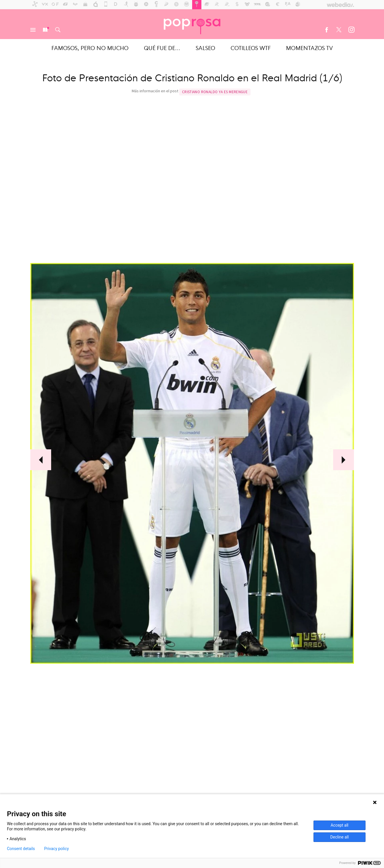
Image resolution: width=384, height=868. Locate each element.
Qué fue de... (162, 48)
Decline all (340, 837)
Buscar (58, 30)
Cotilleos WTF (251, 48)
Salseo (205, 48)
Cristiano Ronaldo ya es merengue (215, 92)
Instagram (351, 30)
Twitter (339, 30)
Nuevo (45, 30)
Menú (33, 30)
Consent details (21, 849)
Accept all (340, 825)
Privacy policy (56, 849)
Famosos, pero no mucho (90, 48)
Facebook (327, 30)
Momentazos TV (309, 48)
